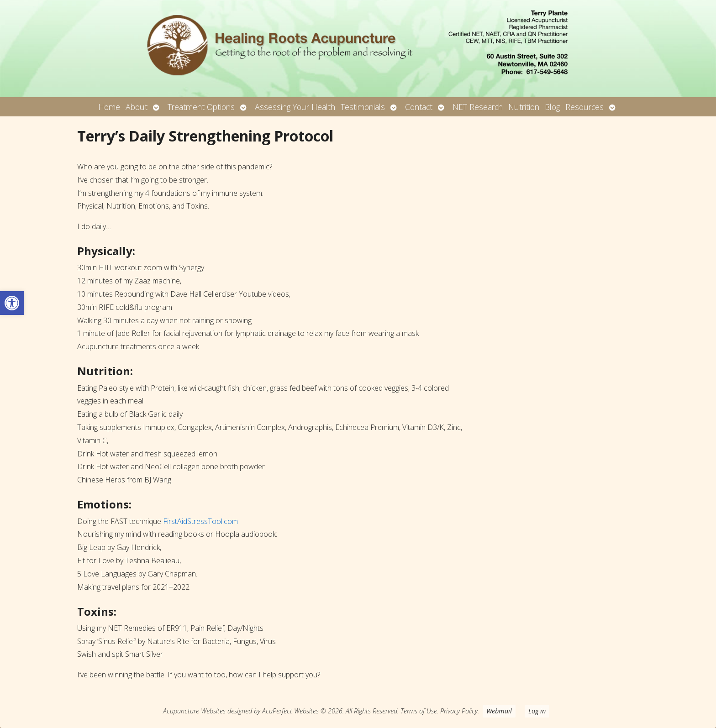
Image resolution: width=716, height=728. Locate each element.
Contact (419, 107)
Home (109, 107)
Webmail (499, 711)
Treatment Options (201, 107)
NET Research (478, 107)
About (137, 107)
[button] (12, 303)
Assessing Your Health (295, 107)
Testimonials (363, 107)
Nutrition (524, 107)
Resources (584, 107)
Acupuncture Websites (194, 711)
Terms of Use (419, 711)
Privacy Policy (459, 711)
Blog (552, 107)
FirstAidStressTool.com (200, 521)
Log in (537, 711)
